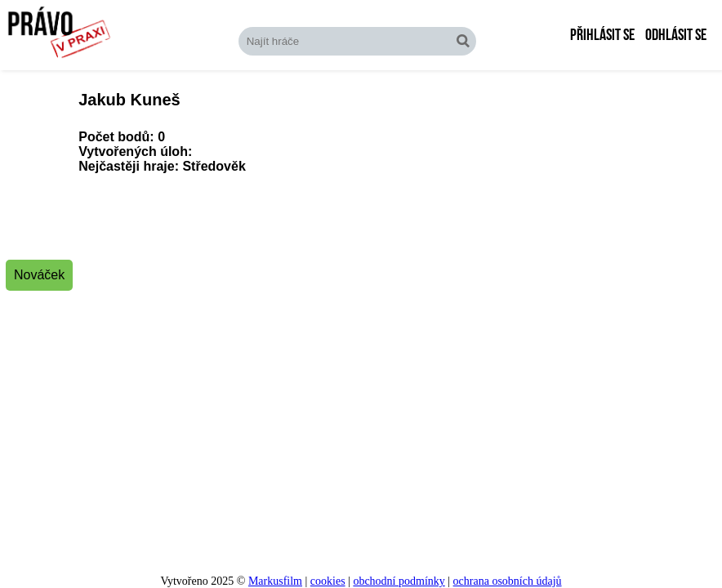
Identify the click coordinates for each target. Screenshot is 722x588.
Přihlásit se (602, 35)
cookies (328, 581)
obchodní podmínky (399, 581)
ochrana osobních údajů (508, 581)
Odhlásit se (676, 35)
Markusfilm (275, 581)
